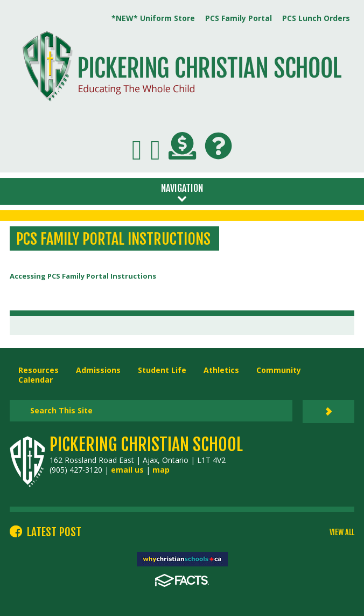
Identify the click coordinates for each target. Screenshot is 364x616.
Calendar (36, 380)
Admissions (98, 370)
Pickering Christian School (146, 445)
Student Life (162, 370)
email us (127, 470)
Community (279, 370)
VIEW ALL (342, 532)
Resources (38, 370)
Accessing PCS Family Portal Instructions (83, 276)
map (161, 470)
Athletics (221, 370)
